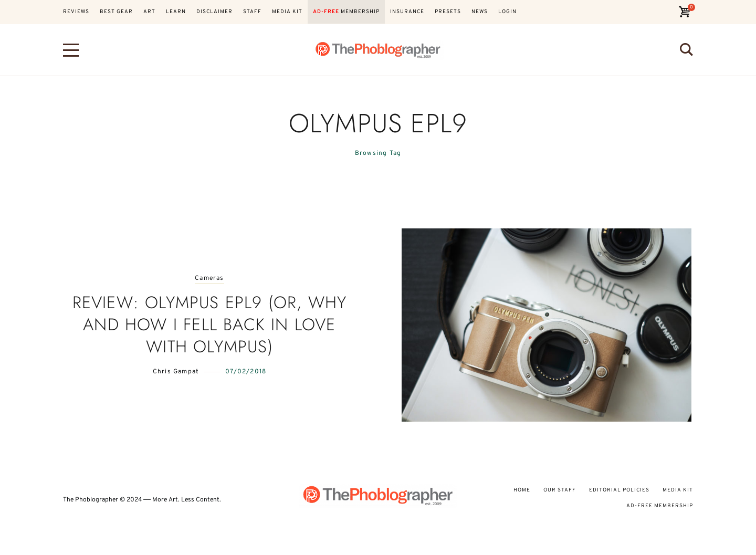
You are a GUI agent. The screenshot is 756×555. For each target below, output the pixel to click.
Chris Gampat (176, 372)
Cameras (209, 279)
